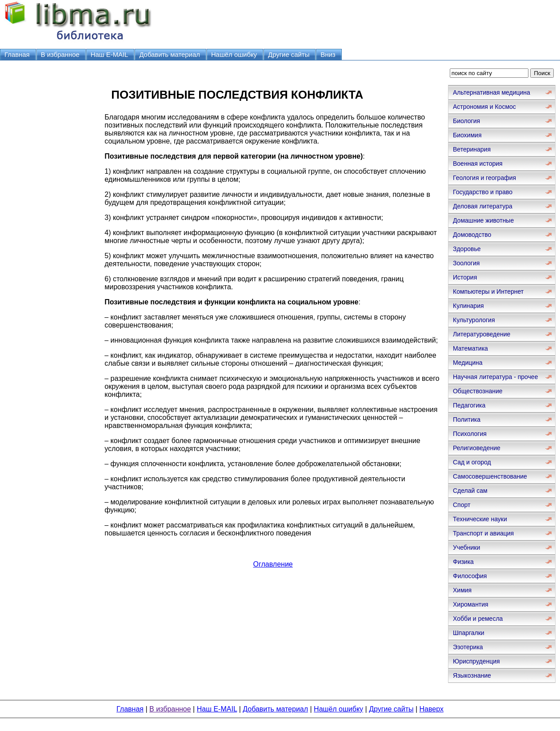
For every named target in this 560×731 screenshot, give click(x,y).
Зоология (466, 263)
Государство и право (483, 192)
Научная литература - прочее (495, 377)
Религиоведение (477, 448)
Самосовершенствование (490, 476)
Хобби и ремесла (478, 619)
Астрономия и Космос (484, 107)
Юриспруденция (476, 661)
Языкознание (472, 675)
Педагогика (469, 405)
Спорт (462, 505)
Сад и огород (472, 462)
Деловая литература (483, 206)
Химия (462, 590)
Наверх (432, 709)
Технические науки (480, 519)
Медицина (468, 363)
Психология (470, 434)
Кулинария (468, 306)
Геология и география (484, 178)
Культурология (474, 320)
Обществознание (478, 391)
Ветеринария (472, 149)
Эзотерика (468, 647)
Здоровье (467, 249)
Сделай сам (470, 491)
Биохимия (467, 135)
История (465, 277)
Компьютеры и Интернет (488, 292)
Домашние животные (483, 220)
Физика (463, 562)
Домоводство (472, 235)
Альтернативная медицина (492, 92)
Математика (470, 348)
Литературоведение (482, 334)
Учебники (466, 547)
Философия (470, 576)
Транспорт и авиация (483, 533)
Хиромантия (471, 604)
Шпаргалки (469, 633)
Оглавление (273, 564)
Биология (466, 121)
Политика (467, 419)
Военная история (478, 164)
